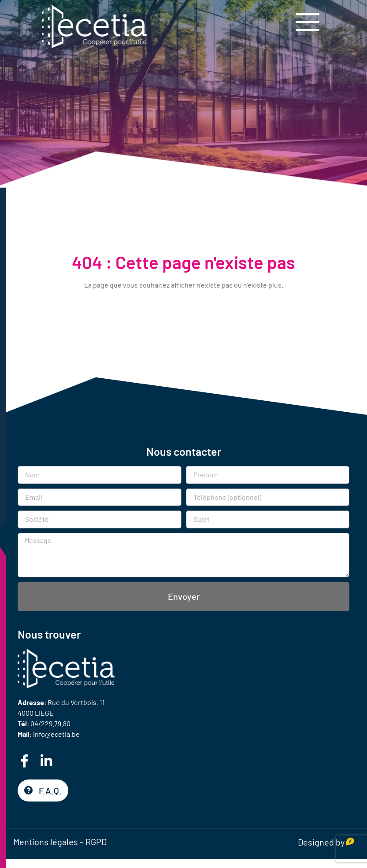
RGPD (96, 842)
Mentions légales (46, 842)
